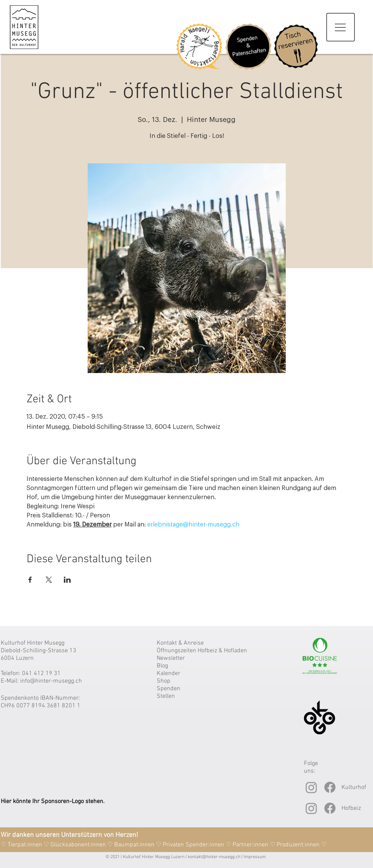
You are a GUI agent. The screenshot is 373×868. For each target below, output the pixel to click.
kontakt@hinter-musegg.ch (214, 857)
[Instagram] (311, 787)
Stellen (166, 696)
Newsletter (171, 658)
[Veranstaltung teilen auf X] (49, 580)
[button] (341, 27)
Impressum (255, 857)
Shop (164, 681)
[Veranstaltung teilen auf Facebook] (30, 580)
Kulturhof (354, 787)
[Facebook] (330, 787)
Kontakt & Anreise (180, 643)
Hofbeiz (351, 808)
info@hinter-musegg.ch (51, 681)
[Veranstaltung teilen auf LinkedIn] (67, 580)
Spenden (168, 689)
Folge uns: (311, 767)
